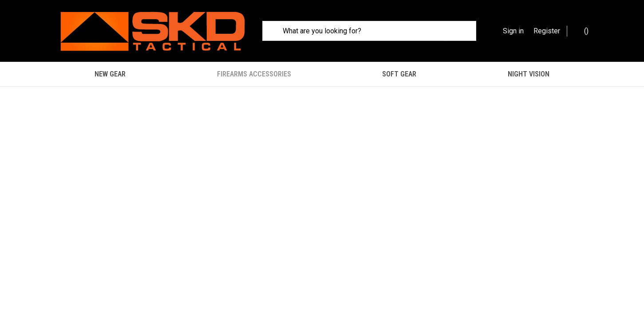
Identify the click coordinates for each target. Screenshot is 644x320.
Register (547, 31)
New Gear (110, 74)
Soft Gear (399, 74)
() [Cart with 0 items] (582, 30)
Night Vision (529, 74)
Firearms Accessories (254, 74)
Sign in (513, 31)
